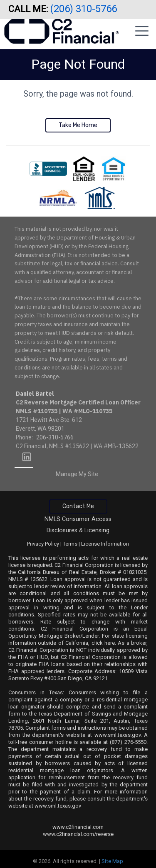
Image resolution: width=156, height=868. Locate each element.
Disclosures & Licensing (78, 530)
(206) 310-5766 (85, 9)
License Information (105, 544)
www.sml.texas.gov (118, 735)
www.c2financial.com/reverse (78, 834)
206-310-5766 (55, 437)
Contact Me (78, 506)
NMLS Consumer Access (78, 519)
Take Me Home (78, 125)
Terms (70, 544)
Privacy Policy (43, 544)
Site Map (112, 861)
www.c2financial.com (78, 827)
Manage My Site (77, 474)
